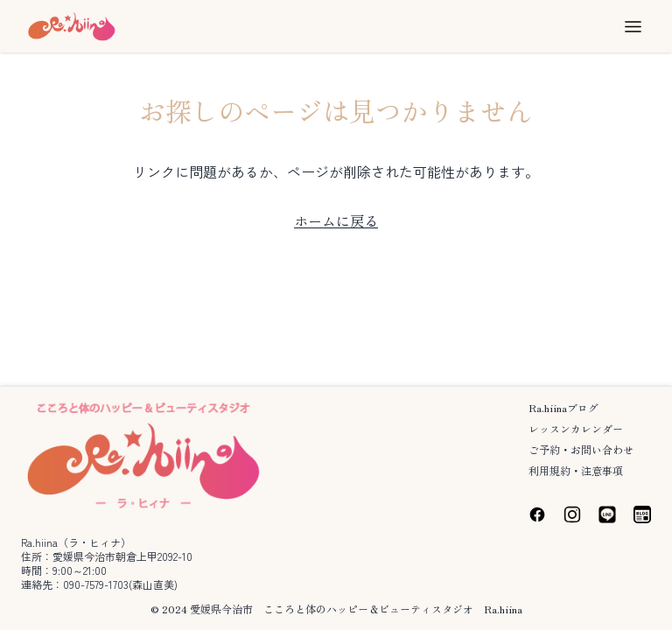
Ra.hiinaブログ (563, 407)
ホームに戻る (336, 220)
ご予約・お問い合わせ (581, 449)
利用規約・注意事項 (576, 470)
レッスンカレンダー (576, 428)
